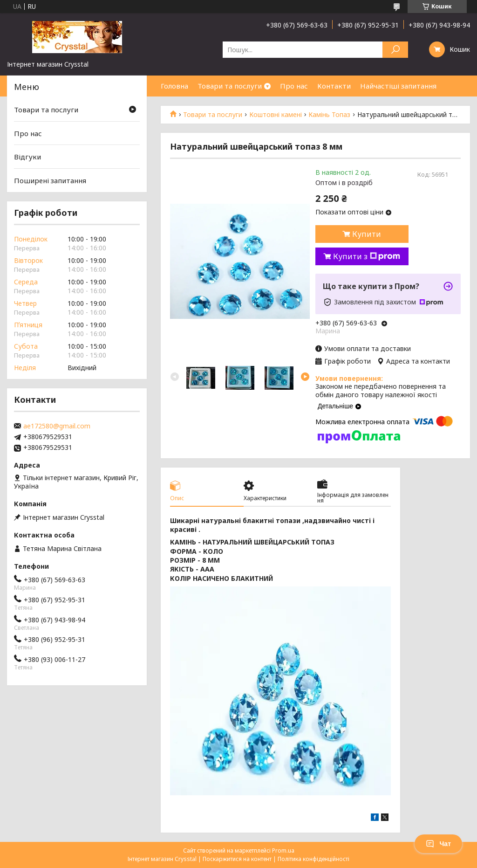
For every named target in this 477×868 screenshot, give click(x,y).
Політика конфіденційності (313, 859)
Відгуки (27, 157)
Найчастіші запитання (398, 86)
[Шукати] (395, 50)
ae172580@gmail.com (57, 426)
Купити (367, 234)
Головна (174, 86)
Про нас (294, 86)
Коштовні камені (276, 115)
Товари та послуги (230, 86)
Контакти (334, 86)
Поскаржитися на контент (237, 859)
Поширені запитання (50, 180)
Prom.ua (283, 851)
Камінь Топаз (329, 115)
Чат (438, 844)
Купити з (367, 256)
